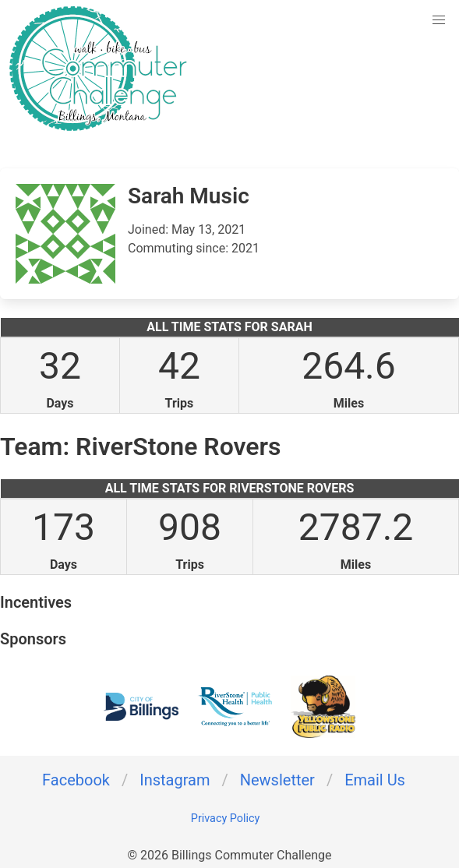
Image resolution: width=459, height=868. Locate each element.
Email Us (375, 780)
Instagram (175, 780)
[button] (439, 20)
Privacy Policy (226, 819)
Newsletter (277, 780)
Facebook (76, 780)
